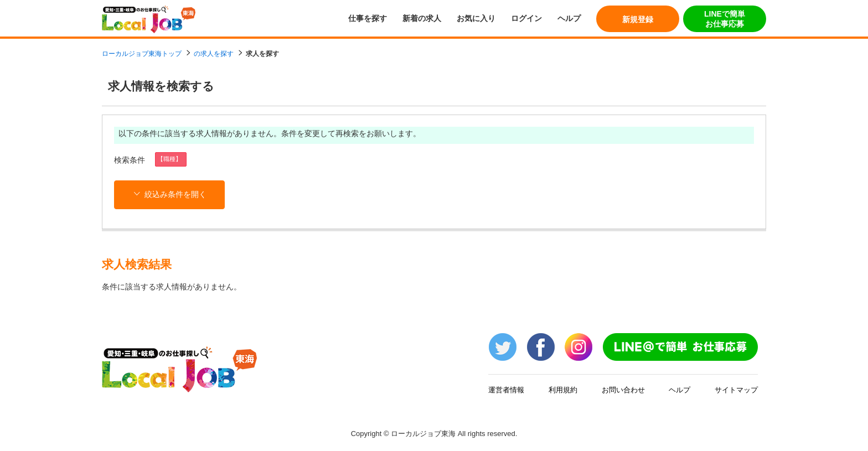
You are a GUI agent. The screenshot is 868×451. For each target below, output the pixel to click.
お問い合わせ (623, 390)
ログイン (526, 18)
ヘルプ (569, 18)
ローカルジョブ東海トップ (142, 54)
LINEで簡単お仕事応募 (725, 19)
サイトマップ (736, 390)
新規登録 (638, 19)
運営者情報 (506, 390)
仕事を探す (368, 18)
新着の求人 (422, 18)
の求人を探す (214, 54)
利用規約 (563, 390)
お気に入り (476, 18)
